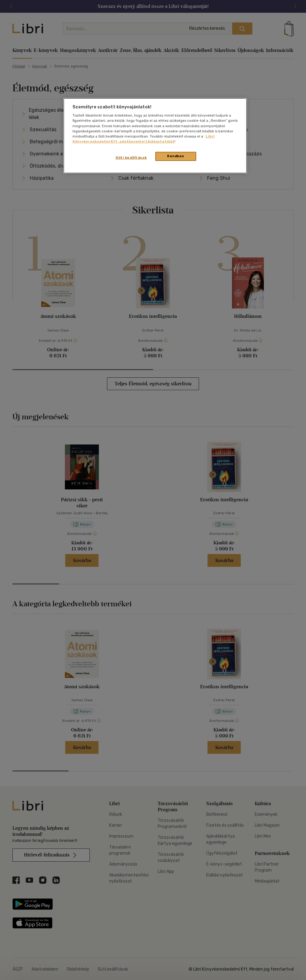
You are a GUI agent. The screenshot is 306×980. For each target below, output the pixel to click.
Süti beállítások (131, 158)
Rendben (176, 156)
